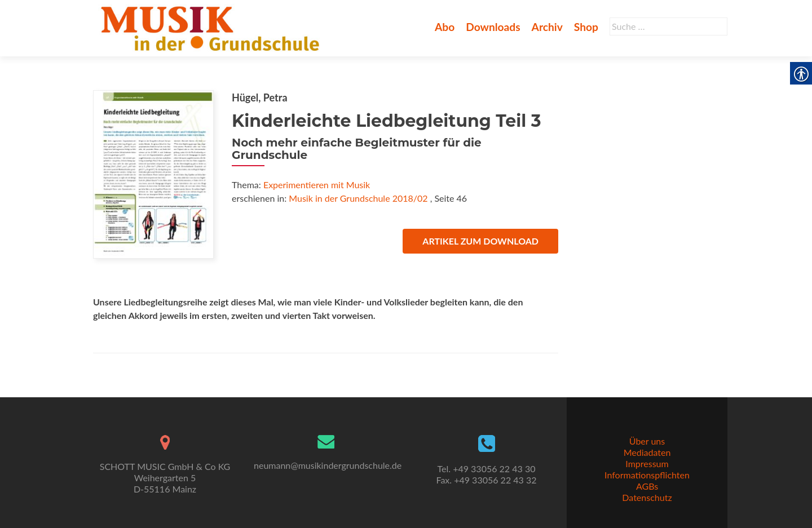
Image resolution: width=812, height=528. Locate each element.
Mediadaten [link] (647, 452)
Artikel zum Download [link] (480, 241)
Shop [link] (586, 27)
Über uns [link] (647, 441)
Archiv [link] (547, 27)
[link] (212, 27)
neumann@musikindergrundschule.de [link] (328, 465)
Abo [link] (445, 27)
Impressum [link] (647, 463)
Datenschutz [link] (647, 497)
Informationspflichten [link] (647, 475)
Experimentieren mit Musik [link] (317, 185)
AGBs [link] (647, 486)
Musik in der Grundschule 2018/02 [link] (358, 198)
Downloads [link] (493, 27)
